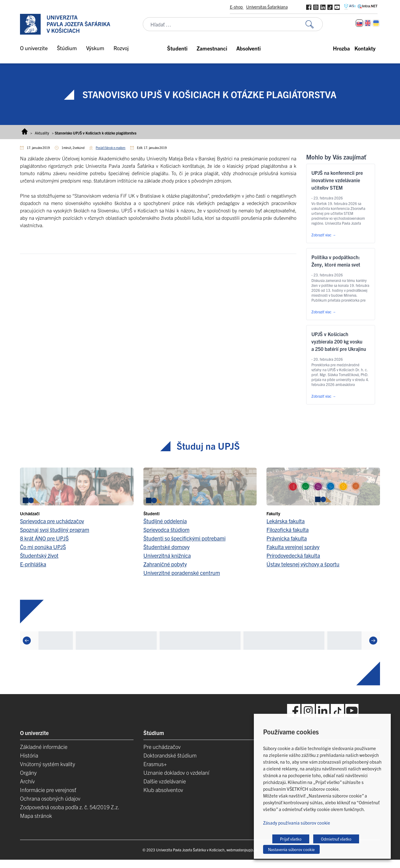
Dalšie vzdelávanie (165, 781)
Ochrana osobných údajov (50, 798)
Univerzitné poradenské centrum (182, 573)
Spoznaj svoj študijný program (55, 530)
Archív (27, 781)
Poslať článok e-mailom (110, 148)
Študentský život (39, 555)
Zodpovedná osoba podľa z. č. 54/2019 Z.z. (70, 807)
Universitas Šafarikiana (267, 7)
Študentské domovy (166, 547)
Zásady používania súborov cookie (297, 823)
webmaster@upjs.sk (242, 850)
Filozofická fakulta (288, 530)
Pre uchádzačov (162, 747)
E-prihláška (33, 564)
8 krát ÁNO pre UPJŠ (44, 538)
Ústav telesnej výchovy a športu (303, 564)
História (29, 755)
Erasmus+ (155, 764)
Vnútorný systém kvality (48, 764)
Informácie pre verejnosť (48, 790)
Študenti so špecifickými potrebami (184, 538)
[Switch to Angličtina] (368, 23)
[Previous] (27, 641)
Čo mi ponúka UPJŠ (43, 547)
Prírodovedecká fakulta (293, 555)
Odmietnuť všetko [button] (336, 839)
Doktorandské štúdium (170, 755)
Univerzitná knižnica (167, 555)
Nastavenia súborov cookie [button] (291, 849)
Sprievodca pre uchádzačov (52, 521)
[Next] (373, 641)
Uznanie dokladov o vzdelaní (176, 772)
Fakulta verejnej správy (293, 547)
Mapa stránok (36, 816)
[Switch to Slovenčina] (359, 23)
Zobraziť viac (324, 235)
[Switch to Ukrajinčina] (376, 23)
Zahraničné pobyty (165, 564)
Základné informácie (44, 747)
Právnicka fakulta (287, 538)
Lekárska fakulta (286, 521)
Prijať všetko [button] (291, 839)
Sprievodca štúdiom (166, 530)
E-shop (237, 7)
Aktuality (42, 133)
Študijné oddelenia (165, 521)
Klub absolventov (163, 790)
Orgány (28, 772)
